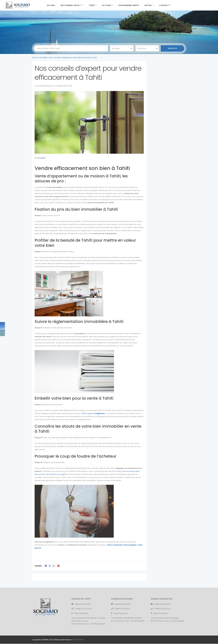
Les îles (148, 5)
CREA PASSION (78, 640)
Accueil (51, 5)
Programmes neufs (129, 5)
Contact (164, 5)
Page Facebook (81, 613)
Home (34, 57)
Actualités (43, 57)
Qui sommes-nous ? (71, 5)
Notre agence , (94, 413)
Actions (107, 5)
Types (92, 5)
